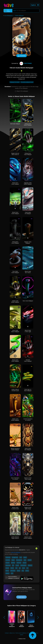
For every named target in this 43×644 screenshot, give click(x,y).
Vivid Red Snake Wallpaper (28, 360)
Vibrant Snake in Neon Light (28, 331)
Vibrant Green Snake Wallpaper (15, 213)
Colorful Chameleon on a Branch (28, 420)
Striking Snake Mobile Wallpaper (28, 124)
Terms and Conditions (21, 633)
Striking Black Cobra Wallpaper (15, 242)
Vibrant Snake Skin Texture (28, 272)
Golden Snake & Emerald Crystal (15, 390)
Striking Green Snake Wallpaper (28, 154)
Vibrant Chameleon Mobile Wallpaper (15, 449)
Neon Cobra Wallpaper (28, 301)
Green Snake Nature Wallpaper (15, 331)
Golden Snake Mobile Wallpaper (15, 301)
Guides (22, 635)
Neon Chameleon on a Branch (15, 479)
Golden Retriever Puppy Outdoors (15, 538)
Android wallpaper (16, 552)
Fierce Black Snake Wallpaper (15, 272)
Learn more (21, 597)
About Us (12, 633)
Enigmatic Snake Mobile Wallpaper (28, 183)
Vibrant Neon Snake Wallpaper (15, 183)
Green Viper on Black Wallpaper (28, 390)
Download (22, 56)
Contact (7, 633)
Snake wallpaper (19, 16)
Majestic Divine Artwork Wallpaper (28, 538)
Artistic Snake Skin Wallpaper (28, 449)
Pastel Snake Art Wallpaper (28, 213)
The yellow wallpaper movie (27, 82)
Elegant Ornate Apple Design (28, 508)
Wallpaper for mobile (15, 82)
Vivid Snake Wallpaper (15, 124)
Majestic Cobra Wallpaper (28, 242)
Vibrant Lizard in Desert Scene (15, 508)
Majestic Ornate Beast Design (28, 479)
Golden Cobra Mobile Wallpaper (15, 420)
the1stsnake (25, 63)
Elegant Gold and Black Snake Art (15, 154)
